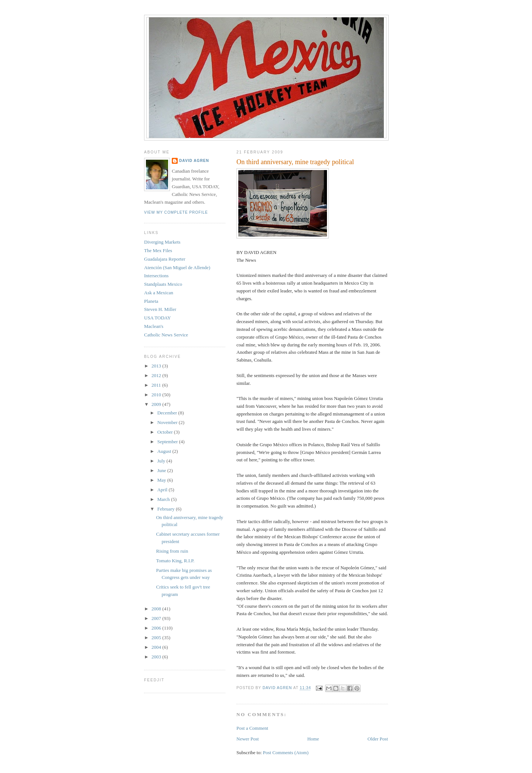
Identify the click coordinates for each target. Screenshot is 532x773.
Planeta (151, 301)
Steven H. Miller (160, 309)
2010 (157, 395)
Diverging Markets (162, 242)
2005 (157, 638)
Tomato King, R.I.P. (175, 561)
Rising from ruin (172, 551)
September (168, 442)
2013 (157, 366)
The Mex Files (158, 250)
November (168, 422)
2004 (157, 647)
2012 (157, 375)
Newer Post (248, 739)
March (164, 499)
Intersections (156, 276)
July (162, 461)
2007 (157, 618)
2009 (157, 404)
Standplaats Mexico (163, 284)
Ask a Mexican (159, 293)
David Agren (194, 161)
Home (313, 739)
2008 (157, 609)
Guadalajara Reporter (165, 259)
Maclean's (154, 326)
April (163, 490)
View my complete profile (176, 212)
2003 (157, 657)
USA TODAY (157, 318)
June (162, 470)
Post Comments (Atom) (286, 752)
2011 (157, 385)
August (165, 451)
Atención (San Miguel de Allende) (177, 267)
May (162, 480)
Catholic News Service (166, 335)
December (168, 413)
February (167, 509)
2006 (157, 628)
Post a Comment (252, 728)
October (166, 432)
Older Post (378, 739)
